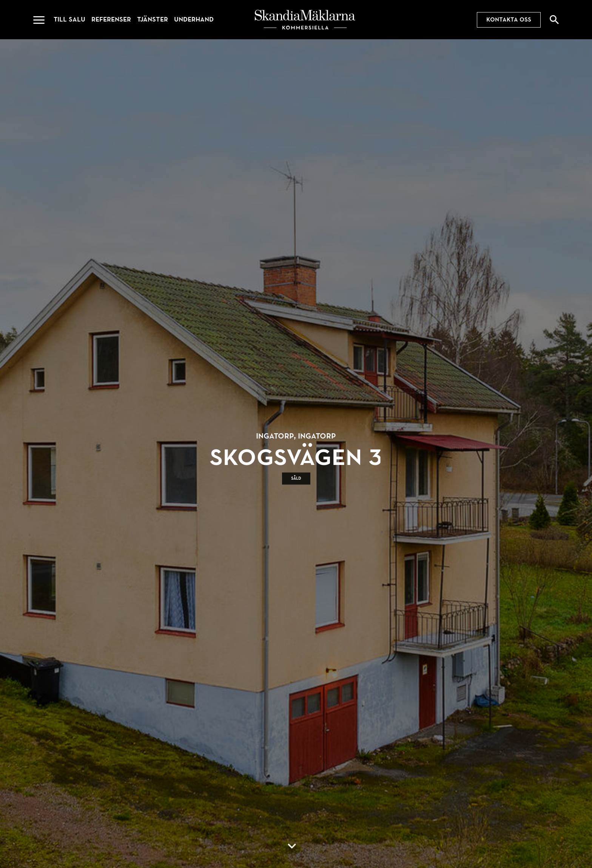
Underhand (194, 19)
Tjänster (153, 19)
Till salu (69, 19)
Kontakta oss (509, 20)
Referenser (111, 19)
